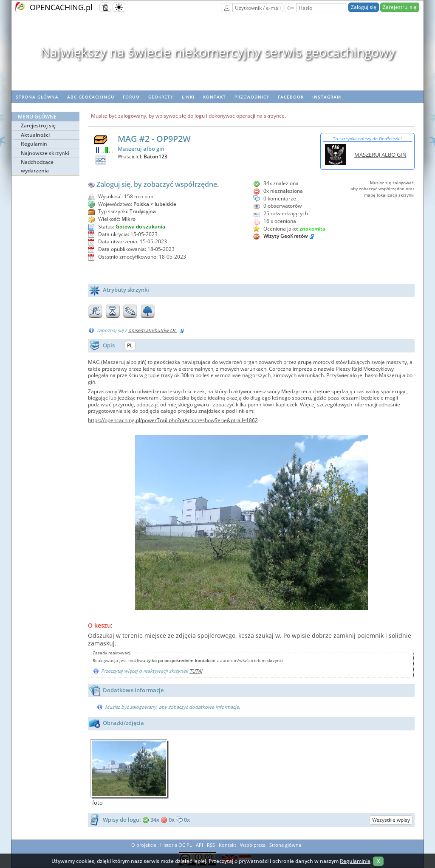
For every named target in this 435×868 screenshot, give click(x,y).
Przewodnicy (252, 97)
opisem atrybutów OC (153, 330)
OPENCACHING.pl (61, 7)
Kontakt (215, 97)
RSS (211, 845)
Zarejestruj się (400, 7)
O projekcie (144, 845)
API (199, 845)
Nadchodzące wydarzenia (37, 166)
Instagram (327, 97)
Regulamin (34, 144)
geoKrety (161, 97)
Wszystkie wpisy (391, 820)
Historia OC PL (176, 845)
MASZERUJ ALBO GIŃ (380, 155)
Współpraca (253, 845)
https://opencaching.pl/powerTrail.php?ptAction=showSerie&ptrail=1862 (173, 420)
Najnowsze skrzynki (45, 153)
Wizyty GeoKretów (286, 236)
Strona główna (37, 97)
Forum (131, 97)
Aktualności (35, 135)
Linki (188, 97)
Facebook (291, 97)
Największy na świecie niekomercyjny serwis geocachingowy (218, 52)
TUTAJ (196, 671)
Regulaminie (355, 861)
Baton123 (155, 156)
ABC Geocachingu (91, 97)
